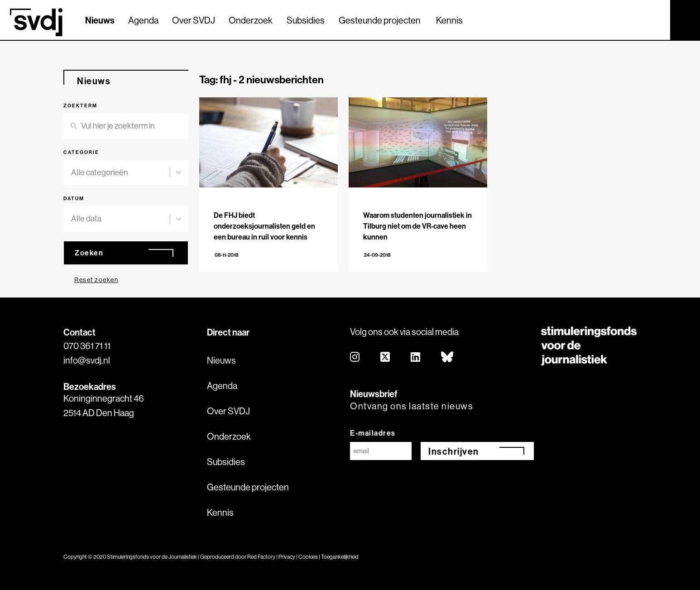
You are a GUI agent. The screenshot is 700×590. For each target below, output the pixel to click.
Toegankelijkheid (340, 557)
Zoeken (89, 253)
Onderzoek (251, 20)
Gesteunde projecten (380, 20)
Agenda (143, 20)
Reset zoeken (96, 280)
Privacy (287, 557)
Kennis (449, 20)
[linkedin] (416, 357)
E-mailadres (373, 433)
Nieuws (100, 20)
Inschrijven (454, 451)
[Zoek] (655, 19)
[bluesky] (448, 357)
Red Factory (261, 557)
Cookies (308, 557)
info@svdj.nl (87, 360)
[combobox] (120, 173)
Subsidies (306, 20)
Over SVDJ (194, 20)
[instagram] (355, 357)
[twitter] (386, 357)
